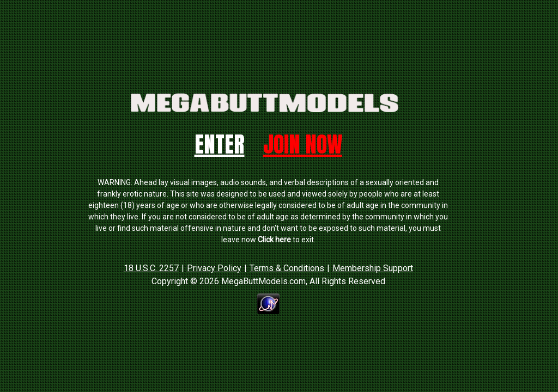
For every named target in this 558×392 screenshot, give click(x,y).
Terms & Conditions (287, 268)
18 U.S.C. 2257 (151, 268)
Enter (220, 144)
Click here (274, 240)
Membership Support (373, 268)
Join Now (303, 144)
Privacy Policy (214, 268)
